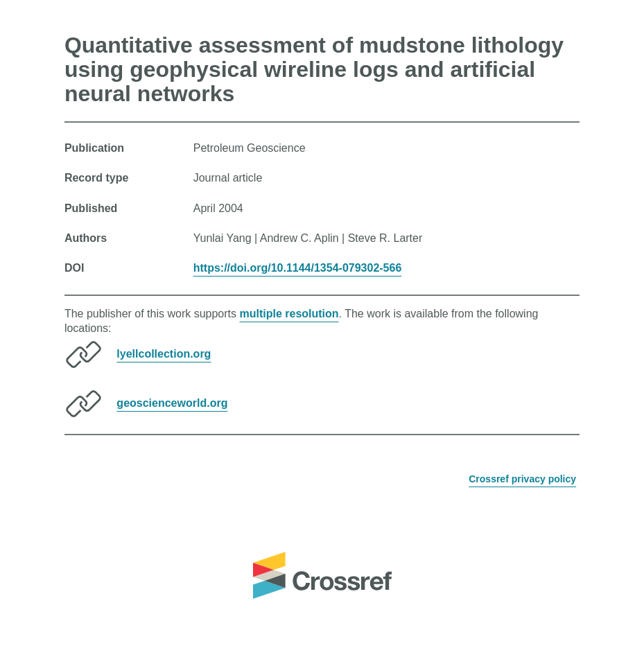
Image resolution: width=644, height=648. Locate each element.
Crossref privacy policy (522, 479)
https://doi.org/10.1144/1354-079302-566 (298, 268)
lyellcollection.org (164, 354)
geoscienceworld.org (172, 403)
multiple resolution (289, 314)
